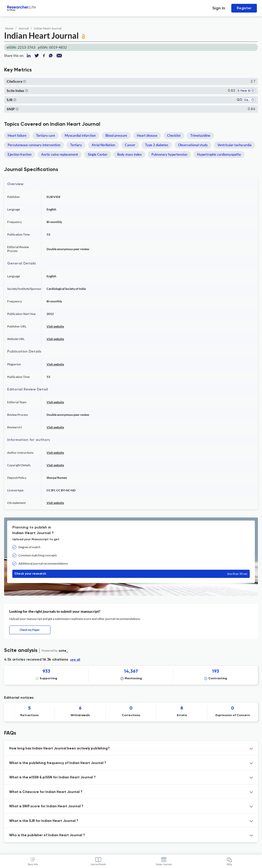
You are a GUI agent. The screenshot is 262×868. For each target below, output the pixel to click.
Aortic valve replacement (60, 154)
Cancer (130, 145)
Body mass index (129, 154)
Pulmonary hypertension (169, 154)
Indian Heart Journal (48, 28)
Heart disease (147, 135)
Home (9, 28)
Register (244, 8)
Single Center (98, 154)
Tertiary (76, 145)
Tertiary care (46, 135)
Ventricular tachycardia (234, 145)
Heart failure (17, 135)
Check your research (131, 574)
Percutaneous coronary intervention (34, 145)
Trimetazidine (200, 135)
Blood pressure (116, 135)
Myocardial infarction (80, 135)
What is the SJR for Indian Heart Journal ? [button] (44, 821)
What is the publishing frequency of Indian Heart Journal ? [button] (58, 763)
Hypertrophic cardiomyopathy (219, 154)
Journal (24, 28)
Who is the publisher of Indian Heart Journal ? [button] (47, 835)
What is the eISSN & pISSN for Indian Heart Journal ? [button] (52, 777)
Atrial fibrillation (103, 145)
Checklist (174, 135)
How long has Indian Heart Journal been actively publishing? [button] (59, 749)
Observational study (193, 145)
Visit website (55, 326)
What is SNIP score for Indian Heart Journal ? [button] (46, 806)
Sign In (219, 8)
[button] (25, 81)
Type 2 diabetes (157, 145)
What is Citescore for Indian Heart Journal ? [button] (46, 792)
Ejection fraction (20, 154)
